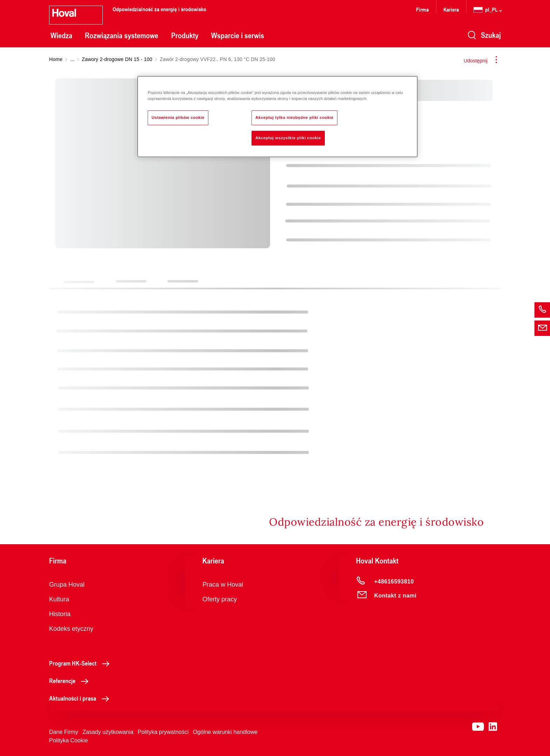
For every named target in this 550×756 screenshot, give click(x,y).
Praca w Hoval (223, 585)
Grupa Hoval (67, 585)
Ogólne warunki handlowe (225, 732)
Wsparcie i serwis (238, 35)
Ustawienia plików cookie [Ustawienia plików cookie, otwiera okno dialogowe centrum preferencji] (178, 117)
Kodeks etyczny (71, 629)
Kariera (451, 9)
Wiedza (61, 35)
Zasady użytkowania (108, 732)
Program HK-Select (81, 663)
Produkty (185, 35)
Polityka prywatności (163, 732)
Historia (60, 614)
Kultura (59, 599)
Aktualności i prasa (81, 698)
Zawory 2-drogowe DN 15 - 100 (117, 59)
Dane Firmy (64, 732)
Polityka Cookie (68, 740)
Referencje (71, 681)
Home (56, 59)
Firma (422, 9)
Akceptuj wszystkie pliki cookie (288, 138)
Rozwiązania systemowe (122, 35)
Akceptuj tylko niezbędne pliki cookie (294, 117)
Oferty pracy (220, 599)
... (72, 59)
